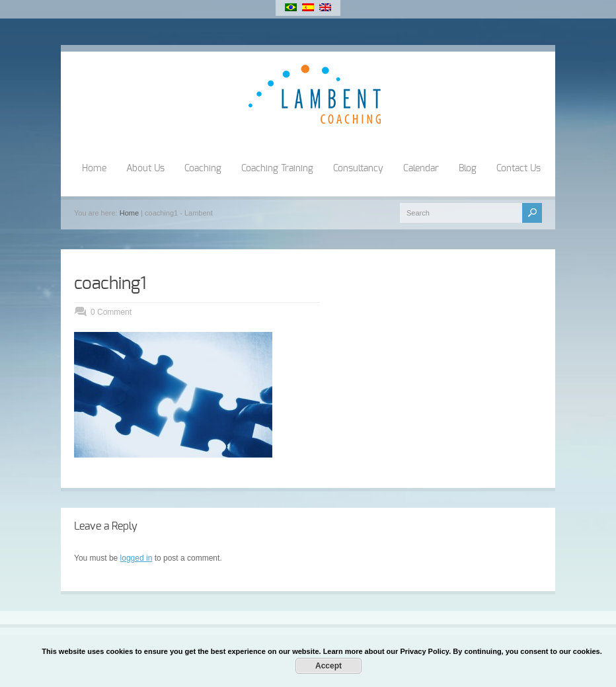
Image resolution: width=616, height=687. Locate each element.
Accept (328, 666)
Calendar (421, 169)
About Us (145, 169)
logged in (136, 558)
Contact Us (519, 169)
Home (94, 169)
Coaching (203, 169)
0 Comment (111, 312)
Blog (468, 169)
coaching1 (110, 284)
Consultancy (358, 169)
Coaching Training (277, 169)
